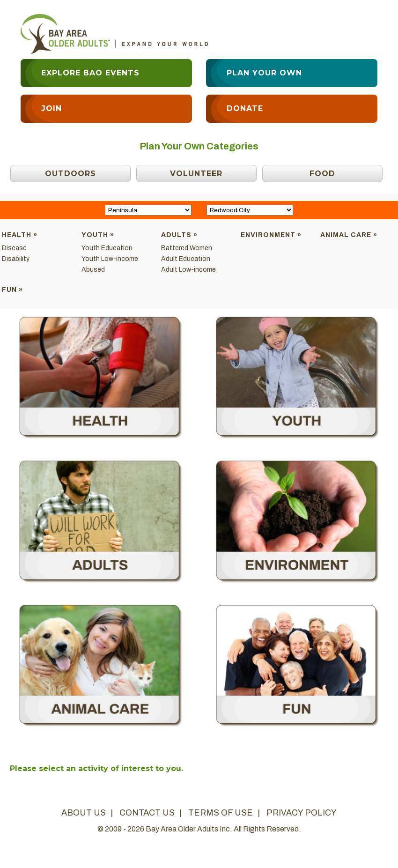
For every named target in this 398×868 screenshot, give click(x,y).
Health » (20, 235)
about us (84, 813)
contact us (147, 813)
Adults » (179, 235)
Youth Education (107, 248)
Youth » (98, 235)
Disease (14, 248)
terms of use (221, 813)
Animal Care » (349, 235)
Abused (93, 270)
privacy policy (302, 813)
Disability (16, 259)
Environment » (271, 235)
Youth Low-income (110, 259)
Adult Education (186, 259)
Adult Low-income (188, 270)
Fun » (12, 290)
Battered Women (187, 248)
